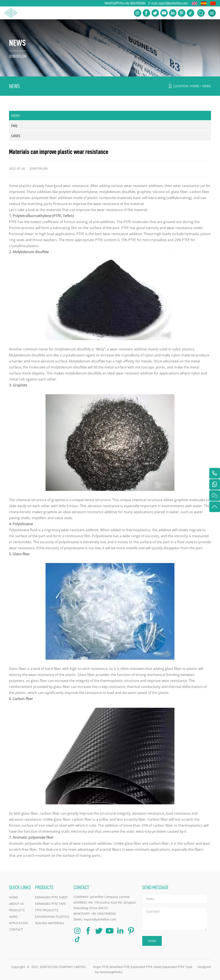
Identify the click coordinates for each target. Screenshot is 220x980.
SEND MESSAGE (155, 887)
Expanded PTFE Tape (50, 904)
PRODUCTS (17, 910)
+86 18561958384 (135, 3)
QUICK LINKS (20, 887)
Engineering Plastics (52, 917)
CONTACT (16, 929)
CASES (16, 136)
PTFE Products (47, 910)
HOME (194, 86)
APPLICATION (18, 923)
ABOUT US (16, 904)
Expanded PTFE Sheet (51, 897)
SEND (152, 941)
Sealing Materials (50, 923)
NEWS (207, 86)
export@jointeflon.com (173, 3)
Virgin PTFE (101, 967)
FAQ (14, 126)
